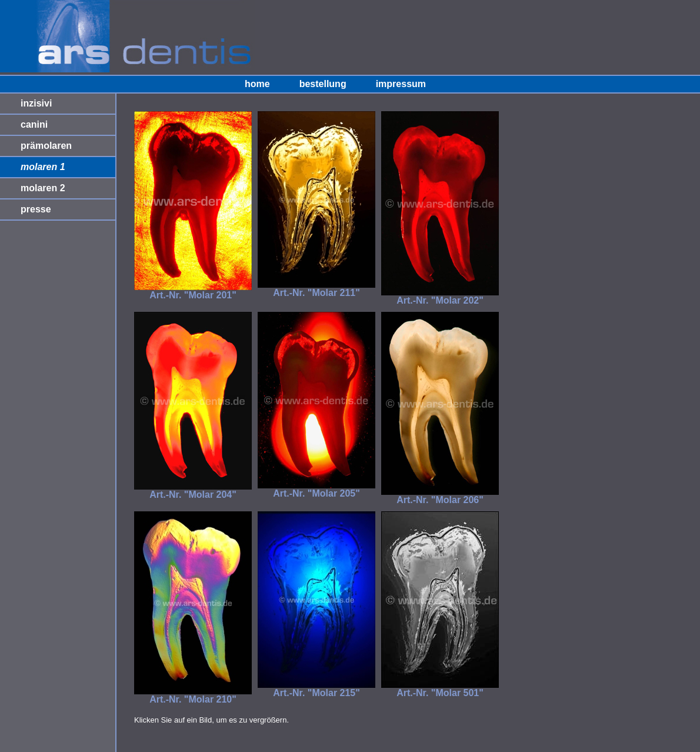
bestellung (323, 84)
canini (34, 124)
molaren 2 (43, 188)
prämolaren (46, 146)
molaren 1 (43, 167)
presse (36, 209)
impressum (401, 84)
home (257, 84)
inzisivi (36, 103)
